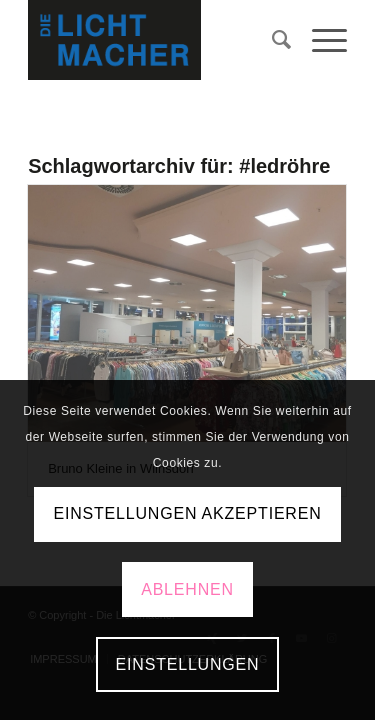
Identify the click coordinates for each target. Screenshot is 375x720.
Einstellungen (188, 664)
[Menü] (319, 40)
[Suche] (272, 40)
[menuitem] (272, 40)
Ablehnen (187, 589)
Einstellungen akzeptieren (187, 513)
